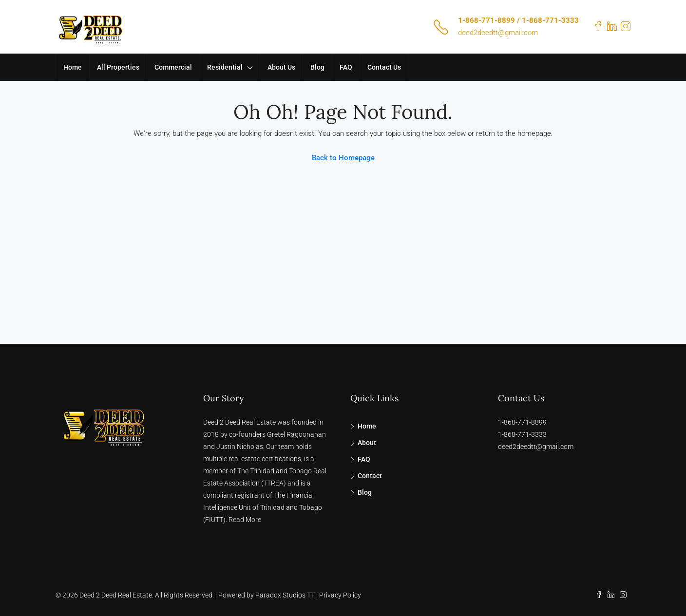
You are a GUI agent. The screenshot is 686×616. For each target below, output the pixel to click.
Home (73, 67)
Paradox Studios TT (285, 595)
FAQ (346, 67)
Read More (245, 520)
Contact (370, 476)
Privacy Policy (340, 595)
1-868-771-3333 (522, 434)
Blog (317, 67)
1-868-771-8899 (522, 422)
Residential (225, 67)
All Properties (118, 67)
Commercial (173, 67)
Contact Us (384, 67)
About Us (281, 67)
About (367, 443)
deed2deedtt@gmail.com (498, 33)
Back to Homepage (343, 158)
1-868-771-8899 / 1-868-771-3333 (518, 20)
